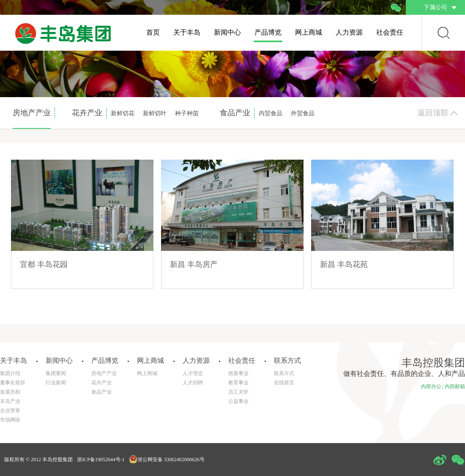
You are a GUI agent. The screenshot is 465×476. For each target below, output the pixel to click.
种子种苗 (187, 113)
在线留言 (284, 383)
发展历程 (10, 392)
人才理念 (193, 373)
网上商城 (309, 32)
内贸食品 (271, 113)
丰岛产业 (10, 401)
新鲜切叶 (155, 113)
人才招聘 (193, 383)
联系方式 (284, 373)
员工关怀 (238, 392)
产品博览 (268, 32)
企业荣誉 (10, 411)
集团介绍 (10, 373)
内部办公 (431, 386)
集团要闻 (56, 373)
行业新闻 (56, 383)
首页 (153, 32)
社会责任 (390, 32)
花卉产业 (101, 383)
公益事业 (238, 401)
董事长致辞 (13, 383)
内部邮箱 (455, 386)
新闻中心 (227, 32)
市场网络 (10, 420)
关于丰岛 (187, 32)
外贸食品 (303, 113)
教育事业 (238, 383)
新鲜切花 (123, 113)
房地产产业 (104, 373)
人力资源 (349, 32)
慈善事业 (238, 373)
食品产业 (101, 392)
